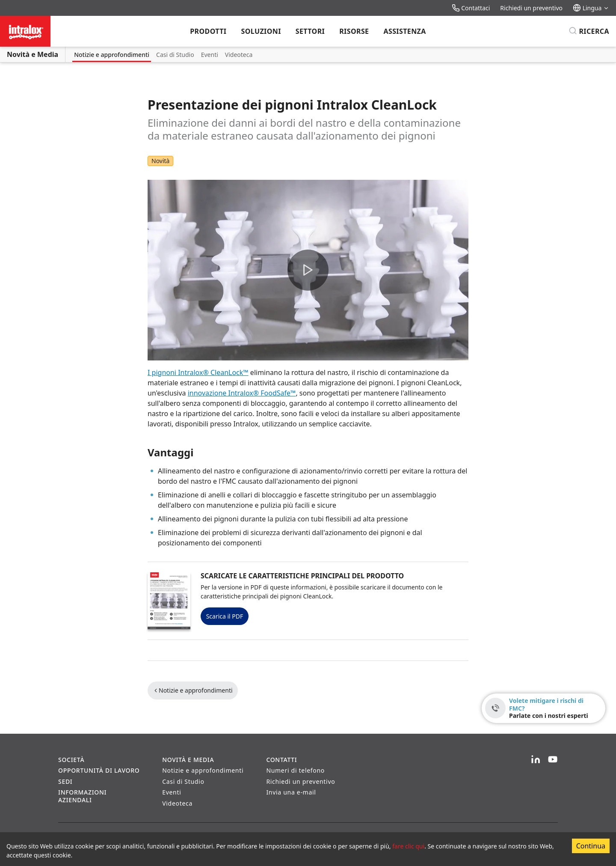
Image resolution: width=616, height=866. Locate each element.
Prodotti (208, 31)
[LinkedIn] (536, 760)
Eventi (210, 55)
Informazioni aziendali (82, 796)
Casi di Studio (175, 55)
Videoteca (239, 55)
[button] (308, 270)
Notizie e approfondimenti (112, 55)
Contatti (281, 760)
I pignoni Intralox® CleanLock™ (198, 372)
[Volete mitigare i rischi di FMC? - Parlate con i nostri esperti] (543, 708)
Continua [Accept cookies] (591, 846)
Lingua (591, 8)
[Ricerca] (589, 31)
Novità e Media (33, 54)
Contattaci (471, 8)
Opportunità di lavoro (99, 770)
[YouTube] (553, 760)
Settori (310, 31)
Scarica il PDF (225, 616)
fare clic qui (408, 846)
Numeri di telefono (295, 770)
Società (71, 760)
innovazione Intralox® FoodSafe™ (242, 393)
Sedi (65, 781)
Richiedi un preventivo (531, 8)
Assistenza (404, 31)
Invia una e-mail (291, 792)
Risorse (354, 31)
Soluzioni (261, 31)
